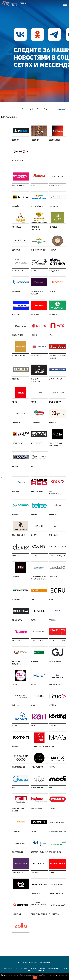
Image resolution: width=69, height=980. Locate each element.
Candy (34, 535)
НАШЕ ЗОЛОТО (18, 356)
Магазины (24, 968)
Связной (16, 379)
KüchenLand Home (39, 747)
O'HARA (52, 808)
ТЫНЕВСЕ (16, 423)
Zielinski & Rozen (39, 914)
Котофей (16, 291)
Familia (52, 620)
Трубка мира (55, 402)
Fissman (16, 641)
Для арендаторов (10, 968)
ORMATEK (16, 832)
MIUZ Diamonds (38, 788)
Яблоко (16, 466)
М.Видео (35, 314)
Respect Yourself (39, 852)
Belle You (54, 515)
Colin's (34, 556)
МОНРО (34, 335)
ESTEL (33, 620)
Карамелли (17, 271)
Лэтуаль (16, 314)
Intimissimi (17, 705)
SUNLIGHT (53, 873)
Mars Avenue (37, 767)
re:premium (17, 852)
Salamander (55, 852)
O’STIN (33, 832)
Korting (53, 726)
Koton (15, 747)
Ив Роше (53, 227)
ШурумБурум (37, 443)
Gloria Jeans (55, 661)
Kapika (15, 726)
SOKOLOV (35, 873)
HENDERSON (54, 685)
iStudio (52, 705)
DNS (32, 600)
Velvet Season (56, 893)
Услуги (64, 968)
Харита (52, 423)
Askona (16, 515)
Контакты (41, 971)
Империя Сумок (38, 250)
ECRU (51, 600)
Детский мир (37, 206)
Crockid (53, 576)
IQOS (33, 705)
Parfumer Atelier (57, 832)
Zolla (15, 935)
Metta (52, 767)
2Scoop (15, 140)
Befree (34, 515)
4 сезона (35, 140)
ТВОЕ (14, 402)
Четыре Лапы (18, 443)
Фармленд (36, 423)
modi (51, 788)
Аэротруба (54, 186)
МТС (51, 335)
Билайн (16, 206)
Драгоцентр (55, 206)
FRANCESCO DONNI (57, 641)
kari (33, 726)
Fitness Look (37, 641)
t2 (13, 893)
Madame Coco (19, 767)
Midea (15, 788)
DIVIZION (16, 600)
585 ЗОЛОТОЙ (55, 140)
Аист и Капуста (19, 186)
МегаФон (53, 314)
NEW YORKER (36, 808)
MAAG (51, 747)
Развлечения (53, 968)
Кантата (53, 250)
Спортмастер (55, 379)
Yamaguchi (17, 914)
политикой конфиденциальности (56, 975)
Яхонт (33, 466)
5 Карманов (18, 161)
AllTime (16, 491)
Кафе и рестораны (38, 968)
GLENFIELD (35, 661)
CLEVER (15, 556)
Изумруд (16, 250)
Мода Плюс (18, 335)
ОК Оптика (36, 356)
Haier (33, 685)
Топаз (33, 402)
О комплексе (29, 971)
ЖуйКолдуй (18, 227)
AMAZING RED (37, 491)
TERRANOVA (36, 893)
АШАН (33, 186)
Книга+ (34, 271)
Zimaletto (54, 914)
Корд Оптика (55, 271)
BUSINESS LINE (18, 535)
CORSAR (16, 576)
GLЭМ (15, 685)
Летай (52, 291)
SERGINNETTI (18, 873)
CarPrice (53, 535)
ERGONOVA (17, 620)
